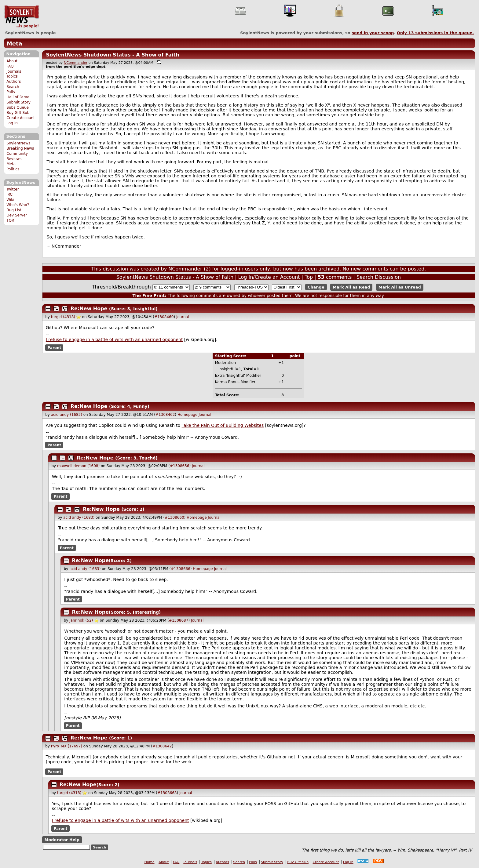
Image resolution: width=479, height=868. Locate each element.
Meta (15, 44)
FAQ (10, 66)
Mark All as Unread (400, 287)
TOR (10, 220)
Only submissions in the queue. (435, 33)
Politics (13, 169)
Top (309, 277)
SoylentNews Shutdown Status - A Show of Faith (112, 55)
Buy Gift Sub (18, 113)
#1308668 (167, 793)
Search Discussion (379, 277)
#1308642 (162, 746)
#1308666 (181, 569)
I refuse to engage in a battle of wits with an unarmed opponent (114, 340)
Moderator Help (62, 840)
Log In (12, 123)
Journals (14, 71)
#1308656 (180, 466)
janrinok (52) (81, 620)
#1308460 (164, 317)
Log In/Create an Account (269, 277)
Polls (11, 92)
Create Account (21, 118)
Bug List (14, 210)
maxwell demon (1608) (78, 466)
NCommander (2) (189, 269)
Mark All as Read (351, 287)
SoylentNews (22, 17)
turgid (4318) (63, 317)
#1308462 (165, 415)
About (12, 61)
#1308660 (174, 518)
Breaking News (20, 148)
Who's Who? (18, 205)
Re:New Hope (89, 309)
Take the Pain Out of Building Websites (223, 425)
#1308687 (179, 620)
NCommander (76, 63)
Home (150, 862)
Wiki (10, 200)
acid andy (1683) (67, 415)
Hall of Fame (18, 97)
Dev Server (17, 215)
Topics (12, 76)
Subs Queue (18, 107)
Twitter (13, 189)
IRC (9, 194)
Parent (54, 347)
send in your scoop (373, 33)
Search (13, 87)
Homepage (187, 415)
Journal (183, 317)
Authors (14, 82)
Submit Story (18, 102)
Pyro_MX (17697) (67, 746)
